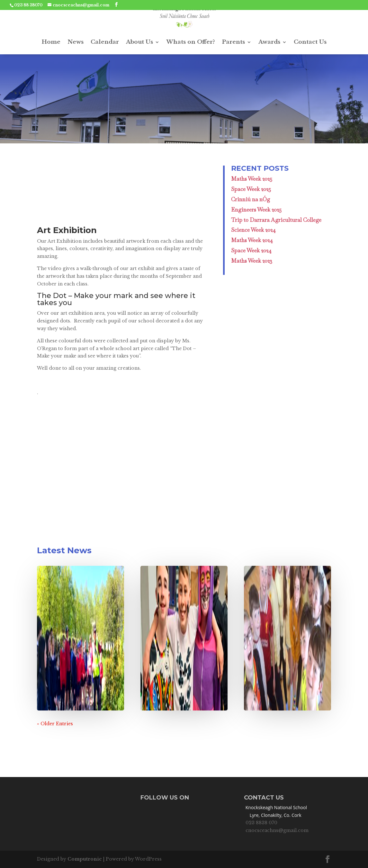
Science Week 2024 (253, 230)
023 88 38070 (28, 5)
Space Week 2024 (251, 250)
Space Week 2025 (251, 189)
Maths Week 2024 (252, 240)
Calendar (105, 42)
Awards (269, 42)
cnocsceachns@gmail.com (277, 830)
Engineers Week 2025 (256, 210)
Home (51, 42)
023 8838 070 (261, 823)
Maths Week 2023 (252, 261)
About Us (139, 42)
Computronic (85, 859)
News (76, 42)
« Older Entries (55, 724)
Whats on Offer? (191, 42)
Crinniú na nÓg (251, 199)
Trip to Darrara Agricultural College (276, 220)
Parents (233, 42)
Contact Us (310, 42)
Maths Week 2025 (252, 179)
